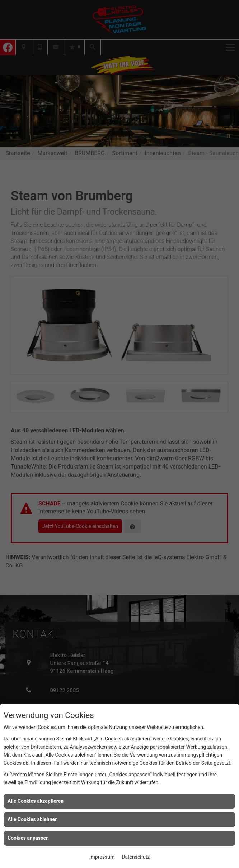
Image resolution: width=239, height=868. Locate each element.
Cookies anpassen (28, 838)
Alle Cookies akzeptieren (36, 801)
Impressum (102, 857)
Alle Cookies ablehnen (33, 819)
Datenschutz (136, 857)
